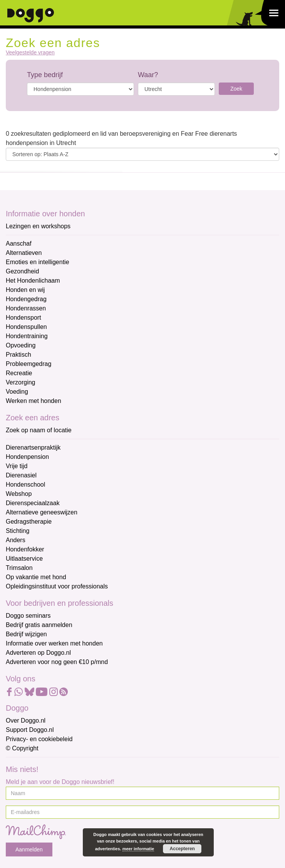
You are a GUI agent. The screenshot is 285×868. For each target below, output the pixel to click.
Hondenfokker (25, 549)
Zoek (236, 89)
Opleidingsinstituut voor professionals (57, 586)
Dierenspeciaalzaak (33, 503)
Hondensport (23, 318)
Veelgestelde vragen (30, 53)
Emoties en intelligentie (38, 262)
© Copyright (22, 748)
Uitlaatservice (24, 559)
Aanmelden (29, 849)
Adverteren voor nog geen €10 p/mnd (57, 662)
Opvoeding (21, 345)
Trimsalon (19, 568)
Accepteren (182, 849)
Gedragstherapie (29, 522)
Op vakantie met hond (36, 577)
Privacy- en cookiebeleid (39, 739)
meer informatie (138, 849)
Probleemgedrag (28, 364)
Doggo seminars (28, 616)
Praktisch (18, 355)
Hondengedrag (26, 299)
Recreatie (19, 373)
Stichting (18, 531)
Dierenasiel (21, 475)
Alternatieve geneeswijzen (42, 512)
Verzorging (21, 382)
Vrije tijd (17, 466)
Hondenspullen (26, 327)
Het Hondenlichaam (33, 281)
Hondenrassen (26, 308)
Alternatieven (24, 253)
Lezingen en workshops (38, 226)
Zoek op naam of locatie (39, 430)
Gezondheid (22, 271)
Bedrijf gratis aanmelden (39, 625)
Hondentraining (27, 336)
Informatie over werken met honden (54, 643)
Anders (16, 540)
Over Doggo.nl (26, 721)
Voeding (17, 392)
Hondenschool (25, 485)
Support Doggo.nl (30, 730)
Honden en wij (25, 290)
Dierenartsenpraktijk (33, 447)
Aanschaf (19, 244)
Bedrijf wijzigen (26, 634)
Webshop (19, 494)
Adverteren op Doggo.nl (38, 653)
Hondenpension (27, 457)
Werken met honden (34, 401)
